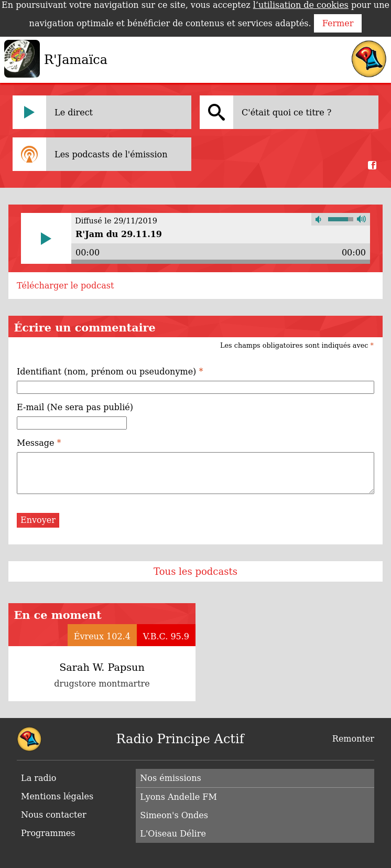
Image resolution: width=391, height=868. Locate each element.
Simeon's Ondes (174, 815)
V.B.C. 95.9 (166, 636)
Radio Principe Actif (180, 739)
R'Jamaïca (76, 60)
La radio (39, 778)
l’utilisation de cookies (301, 5)
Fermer (338, 23)
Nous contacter (54, 815)
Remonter (353, 739)
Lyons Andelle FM (178, 797)
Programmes (48, 833)
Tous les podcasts (195, 571)
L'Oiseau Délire (173, 834)
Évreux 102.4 (102, 636)
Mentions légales (57, 796)
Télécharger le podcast (65, 286)
